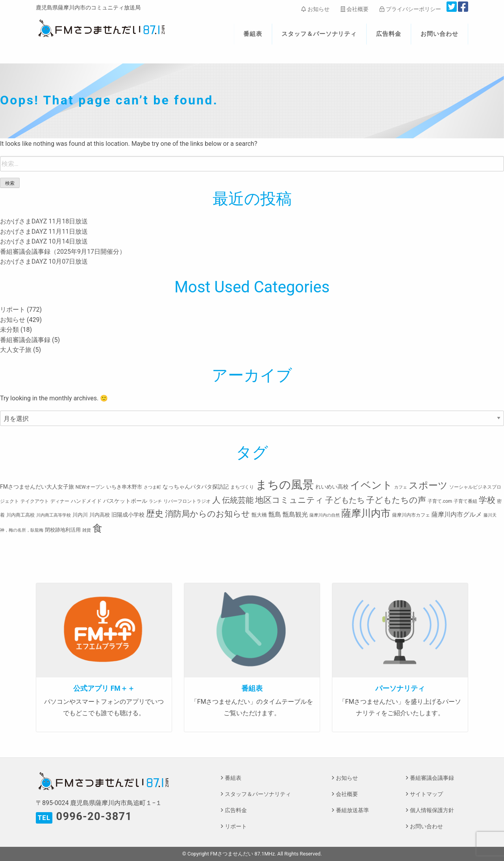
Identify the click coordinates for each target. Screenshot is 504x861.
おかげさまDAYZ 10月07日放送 (44, 261)
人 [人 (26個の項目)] (216, 500)
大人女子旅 (16, 350)
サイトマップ (426, 794)
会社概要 (355, 9)
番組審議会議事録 (25, 340)
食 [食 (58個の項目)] (97, 528)
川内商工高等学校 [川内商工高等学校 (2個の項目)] (54, 515)
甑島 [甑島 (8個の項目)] (275, 514)
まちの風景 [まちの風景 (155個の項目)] (285, 485)
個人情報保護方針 (432, 810)
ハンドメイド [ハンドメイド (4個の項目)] (86, 501)
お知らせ (315, 9)
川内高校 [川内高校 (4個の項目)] (100, 515)
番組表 (253, 34)
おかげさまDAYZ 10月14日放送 (44, 241)
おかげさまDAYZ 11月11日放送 (44, 232)
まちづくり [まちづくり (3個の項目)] (242, 487)
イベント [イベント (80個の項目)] (371, 485)
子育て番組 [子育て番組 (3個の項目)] (465, 501)
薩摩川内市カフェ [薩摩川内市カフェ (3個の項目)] (411, 515)
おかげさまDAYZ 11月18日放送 (44, 221)
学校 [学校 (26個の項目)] (487, 500)
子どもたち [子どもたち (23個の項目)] (345, 500)
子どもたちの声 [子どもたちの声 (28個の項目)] (396, 500)
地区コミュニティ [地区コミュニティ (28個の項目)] (289, 500)
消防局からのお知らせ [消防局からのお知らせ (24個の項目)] (208, 514)
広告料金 (389, 34)
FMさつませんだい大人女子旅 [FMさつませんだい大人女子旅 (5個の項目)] (37, 487)
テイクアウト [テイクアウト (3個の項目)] (35, 501)
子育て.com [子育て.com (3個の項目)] (440, 501)
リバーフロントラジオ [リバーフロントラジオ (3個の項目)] (187, 501)
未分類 (9, 330)
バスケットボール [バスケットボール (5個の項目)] (125, 501)
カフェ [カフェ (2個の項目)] (401, 487)
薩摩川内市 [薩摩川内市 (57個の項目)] (366, 513)
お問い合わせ (439, 34)
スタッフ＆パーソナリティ (319, 34)
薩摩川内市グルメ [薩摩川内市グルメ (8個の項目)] (457, 514)
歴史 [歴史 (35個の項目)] (155, 513)
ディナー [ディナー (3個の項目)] (60, 501)
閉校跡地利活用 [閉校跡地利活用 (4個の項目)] (63, 530)
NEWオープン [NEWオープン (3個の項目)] (90, 487)
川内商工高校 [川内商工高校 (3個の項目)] (20, 515)
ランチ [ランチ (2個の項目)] (155, 501)
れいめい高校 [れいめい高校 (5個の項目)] (332, 487)
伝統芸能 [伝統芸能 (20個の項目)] (238, 500)
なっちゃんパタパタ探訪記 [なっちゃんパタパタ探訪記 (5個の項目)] (196, 487)
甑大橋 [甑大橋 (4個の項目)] (259, 515)
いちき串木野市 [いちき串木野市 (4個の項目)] (124, 487)
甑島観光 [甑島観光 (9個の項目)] (295, 514)
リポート (13, 310)
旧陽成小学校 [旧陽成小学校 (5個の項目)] (128, 515)
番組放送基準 (352, 810)
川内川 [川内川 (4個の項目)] (80, 515)
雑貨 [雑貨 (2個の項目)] (87, 530)
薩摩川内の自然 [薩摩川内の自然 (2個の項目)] (325, 515)
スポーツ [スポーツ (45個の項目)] (428, 485)
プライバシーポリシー (410, 9)
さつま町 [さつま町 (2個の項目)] (152, 487)
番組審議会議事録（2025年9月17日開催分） (63, 252)
